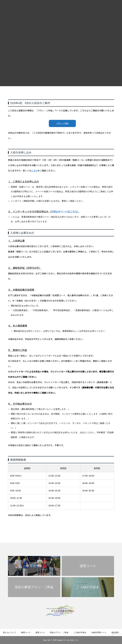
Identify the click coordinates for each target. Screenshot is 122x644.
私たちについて (10, 632)
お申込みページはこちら (64, 211)
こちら (34, 171)
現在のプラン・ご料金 (59, 632)
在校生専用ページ (99, 632)
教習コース (26, 632)
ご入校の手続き (80, 632)
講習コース (40, 632)
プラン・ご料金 (62, 123)
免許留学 (115, 632)
